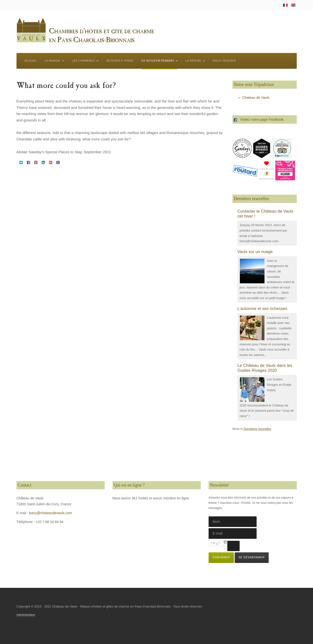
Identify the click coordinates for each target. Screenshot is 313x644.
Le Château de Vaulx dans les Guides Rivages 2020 (265, 368)
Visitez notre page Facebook (259, 119)
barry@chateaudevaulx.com (51, 513)
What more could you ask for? (66, 86)
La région (195, 61)
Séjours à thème (120, 61)
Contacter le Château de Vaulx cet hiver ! (265, 214)
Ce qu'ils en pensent (159, 61)
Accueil (31, 61)
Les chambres (85, 61)
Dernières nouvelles (257, 429)
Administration (26, 615)
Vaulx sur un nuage (255, 252)
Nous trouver (224, 61)
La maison (54, 61)
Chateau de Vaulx (256, 98)
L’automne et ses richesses (262, 309)
